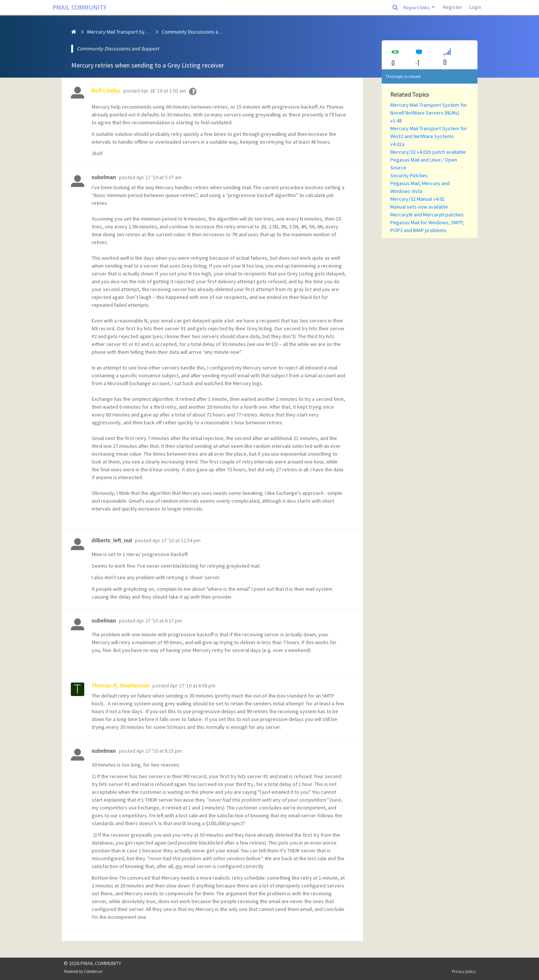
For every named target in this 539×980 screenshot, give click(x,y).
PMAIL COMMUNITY (80, 7)
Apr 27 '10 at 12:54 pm (176, 540)
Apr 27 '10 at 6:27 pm (159, 621)
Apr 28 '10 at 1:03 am (163, 91)
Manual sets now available (419, 207)
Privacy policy (464, 971)
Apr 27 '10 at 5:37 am (159, 177)
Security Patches (409, 175)
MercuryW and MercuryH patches (427, 215)
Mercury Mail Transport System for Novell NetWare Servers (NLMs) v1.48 (429, 113)
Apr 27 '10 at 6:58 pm (193, 686)
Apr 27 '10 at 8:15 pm (159, 751)
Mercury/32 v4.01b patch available (428, 152)
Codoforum (93, 971)
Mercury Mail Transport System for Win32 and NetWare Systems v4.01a (429, 136)
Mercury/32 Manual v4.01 (417, 199)
